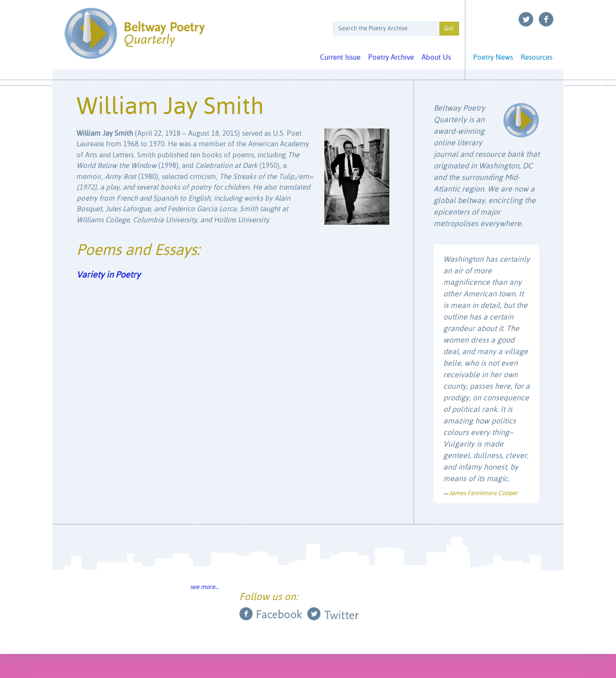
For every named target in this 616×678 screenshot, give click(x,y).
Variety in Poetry (109, 275)
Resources (537, 58)
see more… (205, 587)
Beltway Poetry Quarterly (135, 33)
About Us (436, 58)
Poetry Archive (391, 58)
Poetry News (493, 58)
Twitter (526, 19)
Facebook (546, 19)
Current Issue (340, 58)
